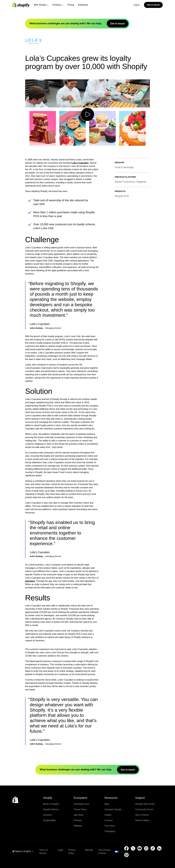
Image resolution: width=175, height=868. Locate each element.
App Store (79, 815)
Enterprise (83, 5)
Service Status (142, 820)
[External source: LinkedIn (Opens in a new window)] (159, 848)
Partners (78, 820)
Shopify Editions (51, 809)
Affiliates (78, 826)
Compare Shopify (113, 809)
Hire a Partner (142, 815)
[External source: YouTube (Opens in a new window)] (140, 848)
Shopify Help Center (145, 804)
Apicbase (30, 581)
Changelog (110, 831)
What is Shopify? (51, 804)
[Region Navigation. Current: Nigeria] (23, 852)
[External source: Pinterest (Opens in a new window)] (126, 855)
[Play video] (87, 114)
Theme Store (80, 809)
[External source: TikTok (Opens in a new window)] (153, 848)
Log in (137, 5)
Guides (108, 815)
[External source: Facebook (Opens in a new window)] (126, 848)
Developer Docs (82, 804)
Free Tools (110, 826)
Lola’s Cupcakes (80, 163)
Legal (60, 850)
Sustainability (49, 820)
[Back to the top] (15, 800)
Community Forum (144, 809)
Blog (107, 804)
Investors (48, 815)
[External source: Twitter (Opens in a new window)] (133, 848)
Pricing (71, 5)
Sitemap (89, 850)
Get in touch (153, 5)
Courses (109, 820)
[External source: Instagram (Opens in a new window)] (146, 848)
